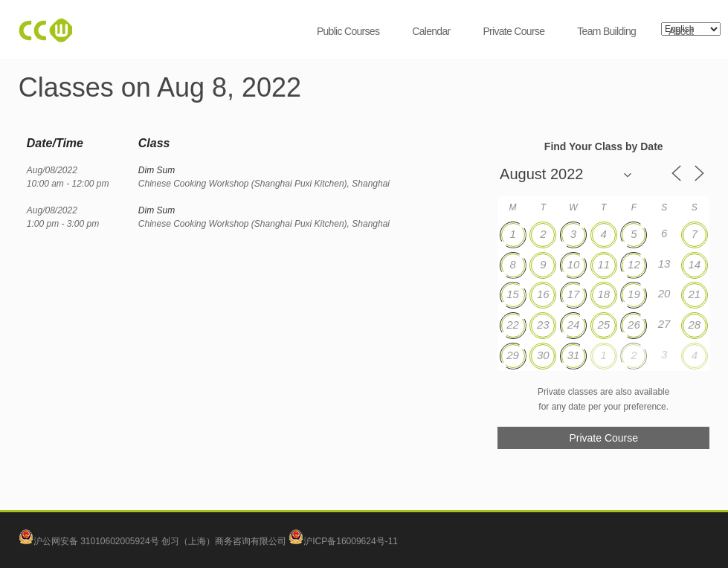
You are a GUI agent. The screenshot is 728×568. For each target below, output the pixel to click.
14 (694, 264)
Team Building (606, 31)
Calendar (431, 31)
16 (543, 294)
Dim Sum (157, 170)
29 (513, 355)
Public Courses (348, 31)
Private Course (513, 31)
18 (603, 294)
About (681, 31)
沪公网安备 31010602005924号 (96, 541)
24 (574, 325)
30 (543, 355)
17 (574, 294)
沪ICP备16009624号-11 (343, 541)
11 (603, 264)
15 (513, 294)
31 (574, 355)
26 (634, 325)
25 (603, 325)
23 (543, 325)
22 (513, 325)
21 (694, 294)
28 (694, 325)
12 (634, 264)
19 (634, 294)
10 (574, 264)
